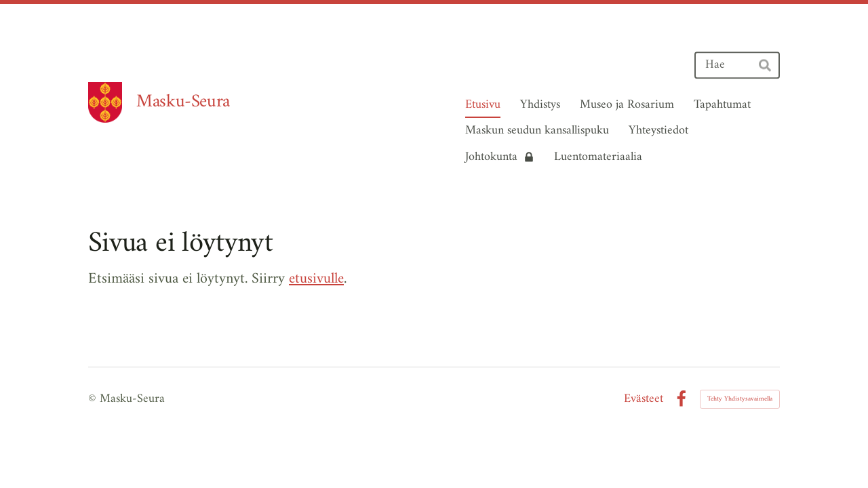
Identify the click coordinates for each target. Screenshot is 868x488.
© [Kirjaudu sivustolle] (94, 399)
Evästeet (644, 399)
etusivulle (316, 279)
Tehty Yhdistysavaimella (740, 399)
